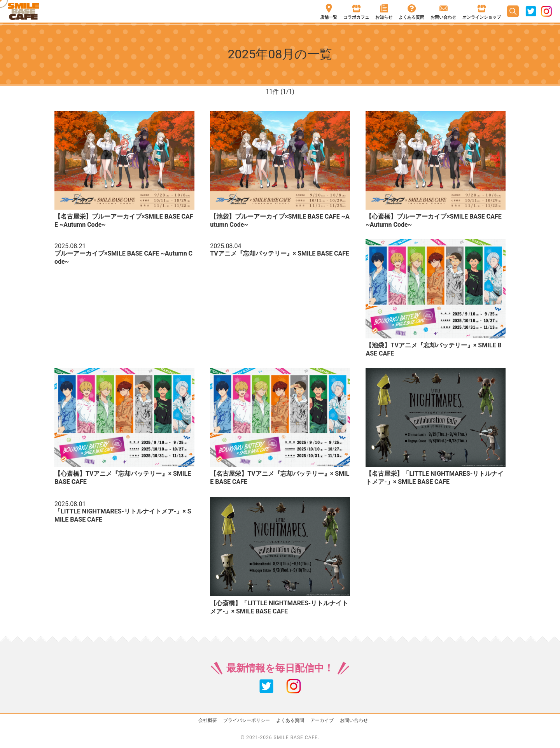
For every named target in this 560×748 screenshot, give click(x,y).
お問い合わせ (354, 720)
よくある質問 (290, 720)
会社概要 (208, 720)
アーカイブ (322, 720)
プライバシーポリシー (247, 720)
